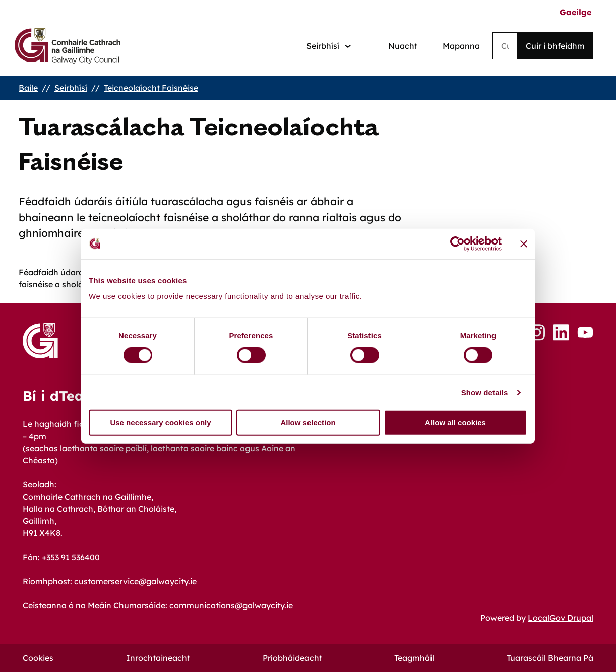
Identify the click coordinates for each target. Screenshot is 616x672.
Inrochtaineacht (158, 658)
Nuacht (403, 46)
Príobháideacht (292, 658)
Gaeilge (575, 12)
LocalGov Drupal (561, 618)
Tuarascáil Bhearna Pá (550, 658)
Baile (28, 88)
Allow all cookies (455, 423)
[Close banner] (524, 243)
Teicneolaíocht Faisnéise (151, 88)
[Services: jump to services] (329, 46)
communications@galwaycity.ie (231, 605)
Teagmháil (414, 658)
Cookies (38, 658)
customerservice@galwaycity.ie (135, 581)
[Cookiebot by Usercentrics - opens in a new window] (457, 243)
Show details (485, 392)
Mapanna (461, 46)
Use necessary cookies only (160, 423)
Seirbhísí (71, 88)
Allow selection (308, 423)
